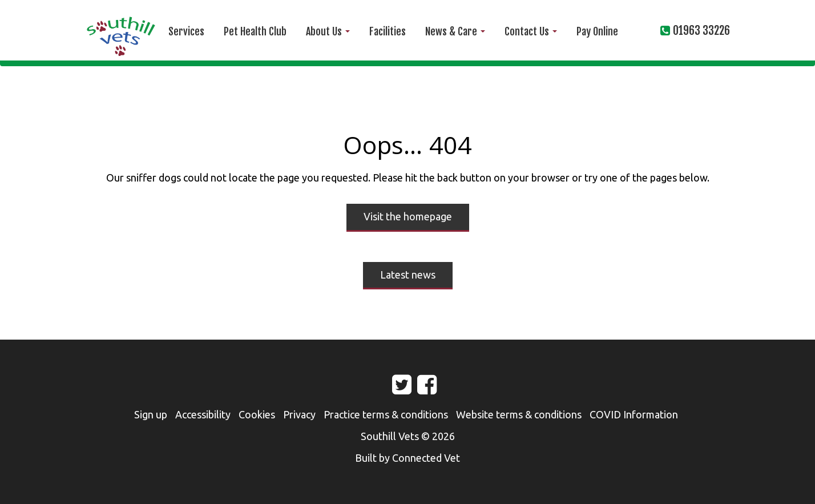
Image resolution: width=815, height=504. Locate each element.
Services (186, 31)
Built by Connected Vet (407, 458)
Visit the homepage (408, 216)
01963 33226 (701, 31)
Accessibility (203, 414)
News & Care (455, 31)
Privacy (299, 414)
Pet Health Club (255, 31)
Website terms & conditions (519, 414)
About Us (328, 31)
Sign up (151, 414)
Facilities (388, 31)
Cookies (257, 414)
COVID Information (634, 414)
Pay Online (597, 31)
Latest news (408, 275)
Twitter (392, 389)
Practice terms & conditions (386, 414)
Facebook (417, 389)
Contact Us (531, 31)
